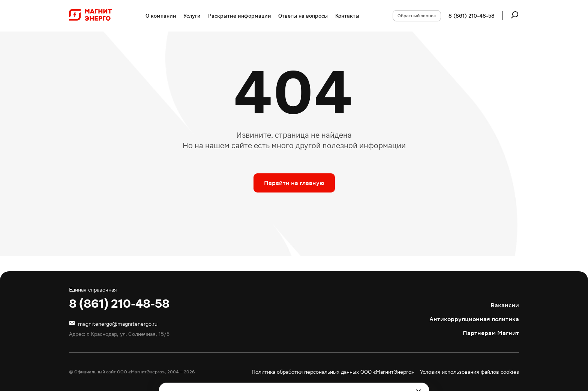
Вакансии (505, 305)
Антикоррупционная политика (474, 319)
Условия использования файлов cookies (469, 372)
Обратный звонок (417, 16)
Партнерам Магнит (491, 333)
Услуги (192, 16)
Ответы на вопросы (303, 16)
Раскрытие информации (240, 16)
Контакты (347, 16)
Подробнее (393, 365)
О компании (161, 16)
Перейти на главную (294, 183)
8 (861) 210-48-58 (472, 16)
